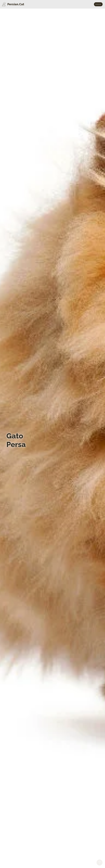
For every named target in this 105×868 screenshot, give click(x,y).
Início (98, 4)
